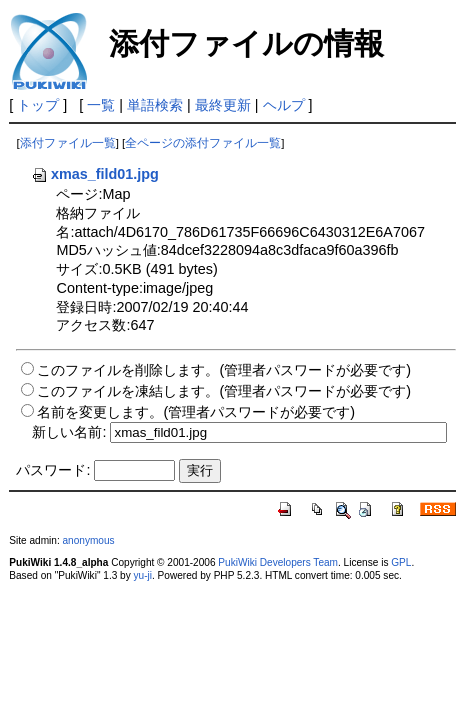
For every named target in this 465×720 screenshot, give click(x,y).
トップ (38, 105)
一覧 (101, 105)
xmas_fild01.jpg (95, 174)
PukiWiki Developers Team (278, 562)
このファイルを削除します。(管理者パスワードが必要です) (224, 370)
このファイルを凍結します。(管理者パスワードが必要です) (224, 391)
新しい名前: (69, 432)
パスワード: (53, 470)
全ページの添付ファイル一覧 (203, 143)
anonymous (89, 540)
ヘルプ (284, 105)
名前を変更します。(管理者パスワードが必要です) (196, 412)
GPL (401, 562)
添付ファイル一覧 (68, 143)
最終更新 (223, 105)
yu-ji (143, 575)
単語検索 (155, 105)
